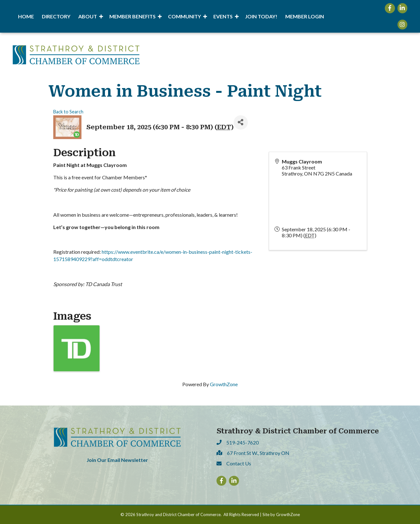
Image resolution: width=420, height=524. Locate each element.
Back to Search (68, 112)
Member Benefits (132, 16)
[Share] (241, 122)
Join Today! (261, 16)
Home (26, 16)
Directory (56, 16)
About (88, 16)
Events (223, 16)
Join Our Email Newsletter (117, 460)
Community (184, 16)
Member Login (305, 16)
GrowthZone (224, 384)
